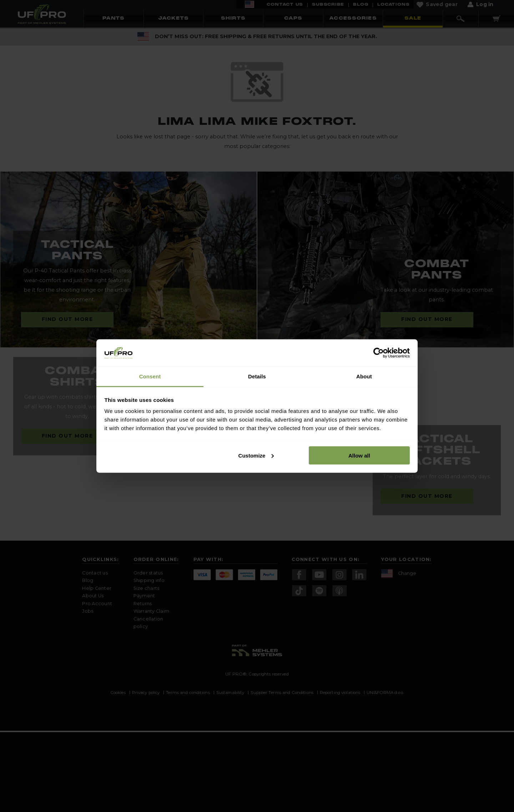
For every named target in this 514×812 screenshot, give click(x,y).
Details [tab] (257, 376)
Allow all (359, 455)
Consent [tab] (150, 376)
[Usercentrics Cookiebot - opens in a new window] (379, 353)
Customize (256, 455)
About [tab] (364, 376)
